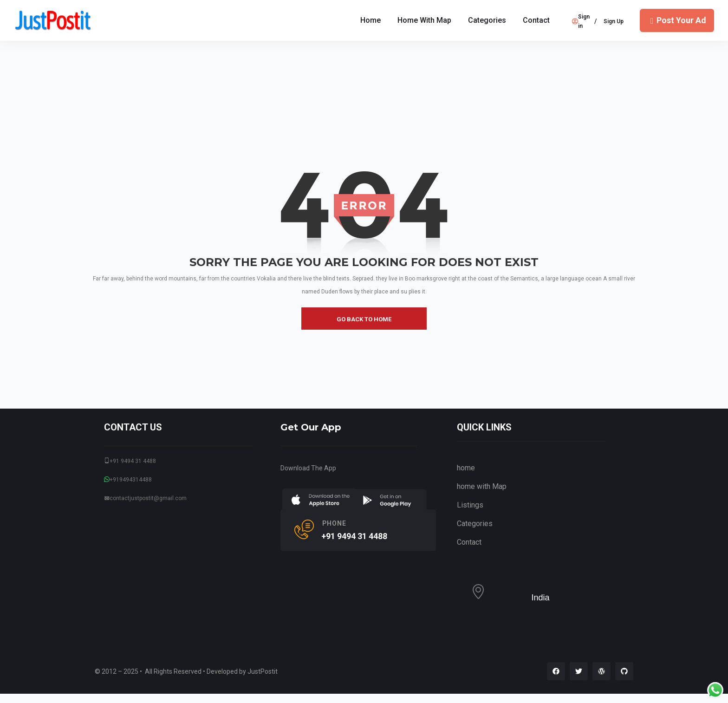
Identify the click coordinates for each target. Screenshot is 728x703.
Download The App (308, 468)
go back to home (364, 319)
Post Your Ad (677, 20)
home (466, 468)
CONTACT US (133, 427)
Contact (536, 20)
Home (370, 20)
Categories (487, 20)
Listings (470, 505)
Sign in (581, 21)
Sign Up (614, 21)
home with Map (424, 20)
